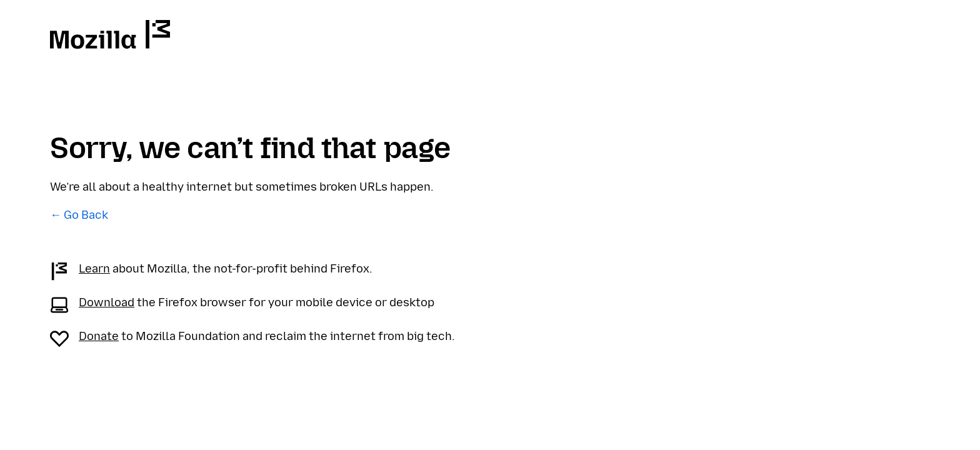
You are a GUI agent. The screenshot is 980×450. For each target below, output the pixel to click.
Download (107, 302)
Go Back (86, 215)
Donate (99, 336)
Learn (94, 269)
